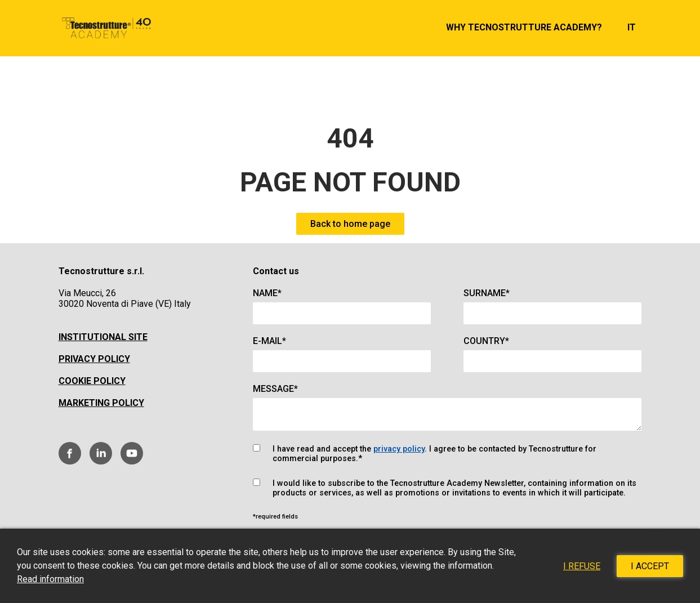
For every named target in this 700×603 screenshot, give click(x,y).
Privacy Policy (94, 359)
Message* (275, 389)
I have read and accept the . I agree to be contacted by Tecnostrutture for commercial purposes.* (434, 454)
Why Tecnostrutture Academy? (524, 27)
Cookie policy (92, 381)
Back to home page (350, 224)
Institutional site (103, 337)
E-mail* (269, 341)
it (632, 27)
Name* (267, 293)
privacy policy (399, 449)
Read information (50, 579)
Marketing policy (101, 403)
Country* (486, 341)
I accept (650, 566)
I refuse (582, 566)
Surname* (487, 293)
